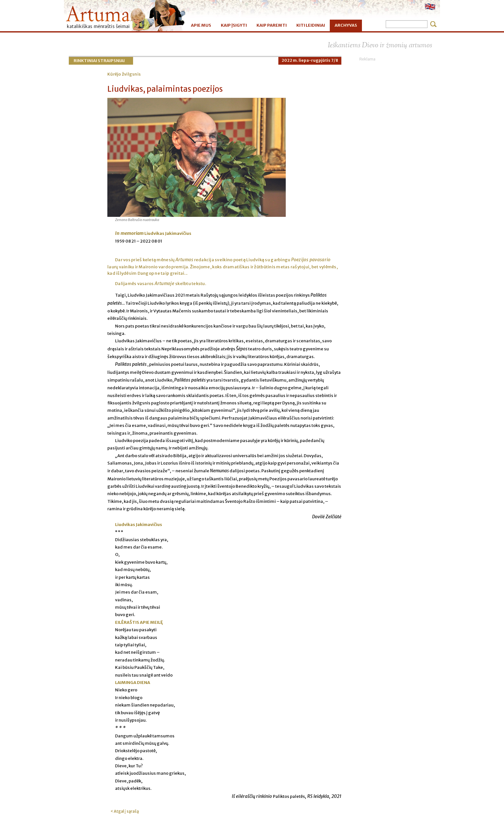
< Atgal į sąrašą (125, 811)
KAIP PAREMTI (272, 25)
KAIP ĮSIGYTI (234, 25)
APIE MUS (201, 25)
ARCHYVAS (346, 25)
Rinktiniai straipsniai (99, 61)
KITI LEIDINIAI (311, 25)
